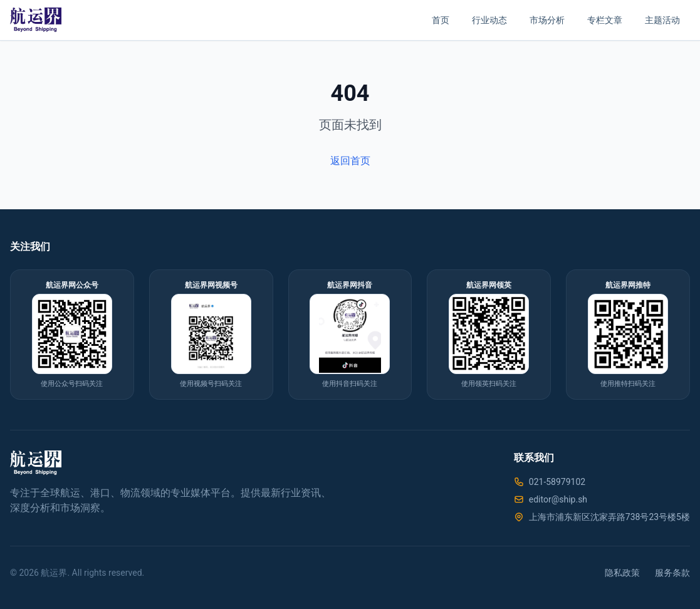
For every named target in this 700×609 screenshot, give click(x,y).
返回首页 (350, 161)
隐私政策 (622, 573)
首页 (441, 20)
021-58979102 (557, 482)
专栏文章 (605, 20)
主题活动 (662, 20)
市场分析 (547, 20)
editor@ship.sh (558, 499)
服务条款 (672, 573)
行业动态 (489, 20)
